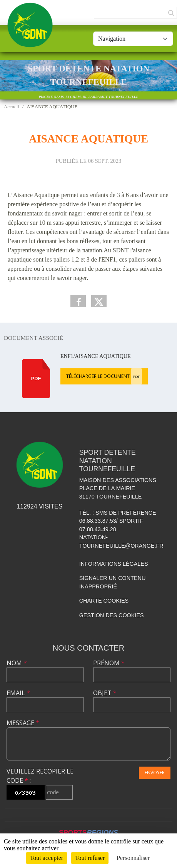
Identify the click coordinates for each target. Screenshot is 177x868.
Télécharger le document (104, 376)
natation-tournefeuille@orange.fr (121, 542)
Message (23, 723)
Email (18, 693)
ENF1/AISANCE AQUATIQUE (96, 356)
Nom (17, 663)
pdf (36, 379)
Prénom (109, 663)
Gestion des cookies (112, 615)
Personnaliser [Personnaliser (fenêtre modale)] (133, 858)
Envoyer (155, 773)
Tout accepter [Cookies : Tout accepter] (47, 858)
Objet (105, 693)
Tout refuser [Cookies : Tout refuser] (90, 858)
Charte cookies (104, 601)
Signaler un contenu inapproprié (113, 582)
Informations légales (114, 564)
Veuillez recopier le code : (40, 776)
